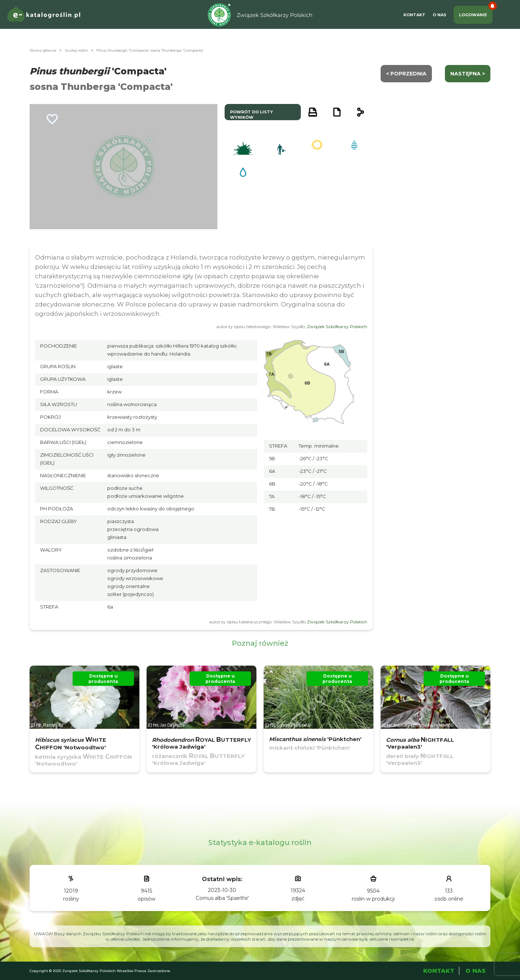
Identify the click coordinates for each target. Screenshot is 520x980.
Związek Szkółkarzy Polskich (337, 326)
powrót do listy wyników (252, 115)
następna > (468, 74)
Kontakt (414, 15)
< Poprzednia (406, 74)
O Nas (439, 15)
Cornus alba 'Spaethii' (222, 898)
